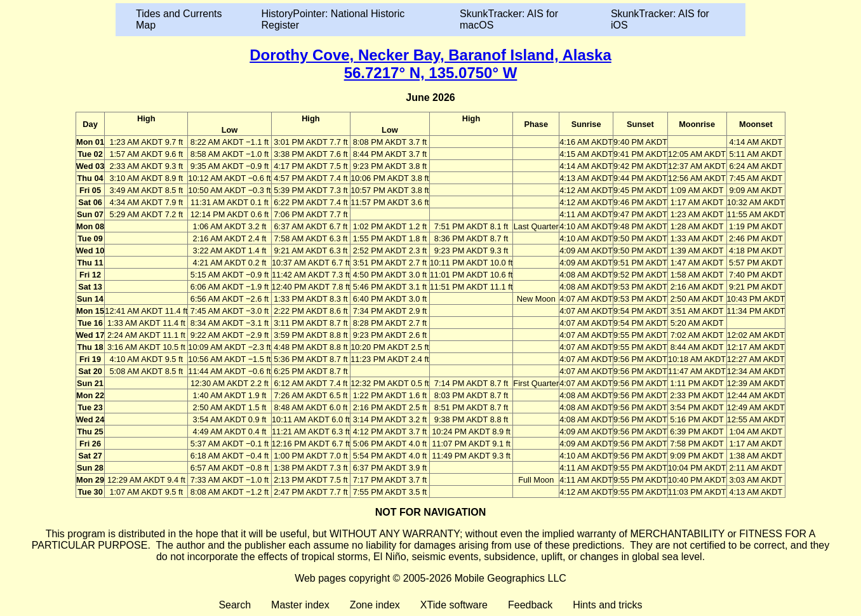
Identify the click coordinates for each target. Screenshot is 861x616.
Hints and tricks (607, 605)
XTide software (454, 605)
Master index (300, 605)
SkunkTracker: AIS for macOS (509, 19)
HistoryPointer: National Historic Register (333, 19)
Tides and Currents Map (179, 19)
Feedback (530, 605)
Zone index (375, 605)
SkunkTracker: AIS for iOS (660, 19)
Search (235, 605)
